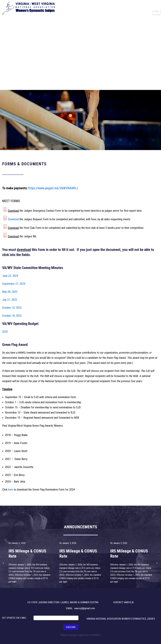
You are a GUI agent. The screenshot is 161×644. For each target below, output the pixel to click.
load (16, 228)
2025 (5, 332)
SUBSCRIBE (71, 627)
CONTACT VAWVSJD (123, 602)
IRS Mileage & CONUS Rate (27, 553)
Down (11, 228)
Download (13, 211)
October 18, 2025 (12, 316)
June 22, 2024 (10, 276)
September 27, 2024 (14, 284)
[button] (4, 563)
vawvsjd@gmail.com (84, 608)
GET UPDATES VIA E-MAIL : (15, 618)
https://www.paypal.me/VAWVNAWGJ (53, 188)
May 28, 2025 (10, 292)
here (11, 490)
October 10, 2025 (12, 308)
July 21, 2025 (10, 300)
